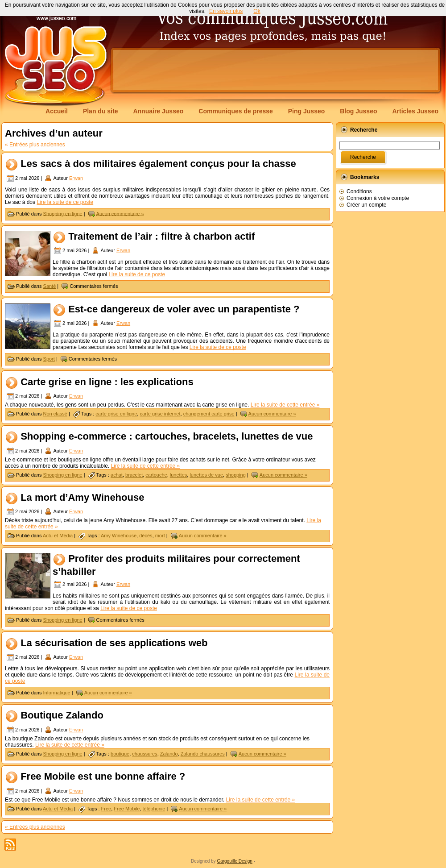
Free (106, 809)
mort (160, 536)
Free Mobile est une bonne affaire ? (103, 777)
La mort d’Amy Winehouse (82, 497)
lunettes (179, 475)
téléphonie (154, 809)
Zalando (169, 754)
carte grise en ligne (116, 414)
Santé (50, 286)
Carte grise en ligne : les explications (107, 382)
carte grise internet (160, 414)
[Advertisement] (148, 78)
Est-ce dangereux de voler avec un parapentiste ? (184, 309)
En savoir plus (226, 11)
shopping (236, 475)
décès (146, 536)
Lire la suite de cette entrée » (285, 405)
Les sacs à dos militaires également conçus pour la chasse (158, 164)
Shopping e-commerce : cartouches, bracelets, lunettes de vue (167, 437)
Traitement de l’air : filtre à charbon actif (163, 236)
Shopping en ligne (63, 213)
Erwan (76, 178)
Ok (257, 11)
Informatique (57, 693)
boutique (120, 754)
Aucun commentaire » (120, 213)
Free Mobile (127, 809)
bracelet (134, 475)
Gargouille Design (235, 861)
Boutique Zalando (62, 716)
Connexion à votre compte (378, 198)
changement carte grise (209, 414)
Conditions (359, 191)
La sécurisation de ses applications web (114, 643)
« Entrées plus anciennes (35, 145)
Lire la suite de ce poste (65, 202)
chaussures (145, 754)
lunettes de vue (206, 475)
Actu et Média (58, 536)
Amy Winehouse (119, 536)
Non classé (55, 414)
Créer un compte (366, 205)
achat (117, 475)
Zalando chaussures (203, 754)
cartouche (156, 475)
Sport (49, 359)
